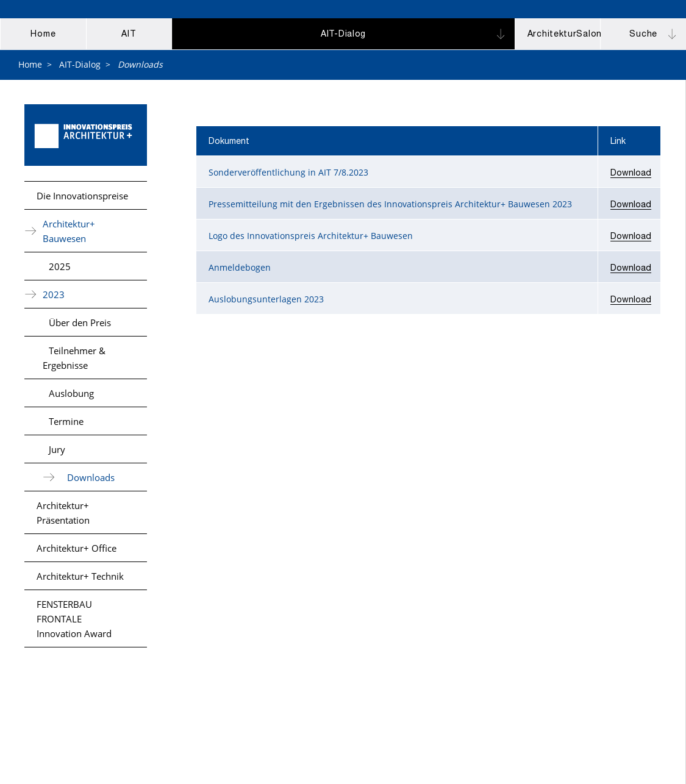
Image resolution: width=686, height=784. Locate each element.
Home (30, 64)
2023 (54, 294)
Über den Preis (80, 323)
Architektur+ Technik (80, 576)
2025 (60, 266)
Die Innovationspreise (82, 196)
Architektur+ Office (77, 548)
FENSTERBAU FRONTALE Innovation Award (74, 619)
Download (631, 174)
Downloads (91, 477)
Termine (66, 421)
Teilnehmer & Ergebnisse (74, 358)
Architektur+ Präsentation (63, 513)
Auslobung (71, 393)
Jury (57, 449)
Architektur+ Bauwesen (69, 231)
